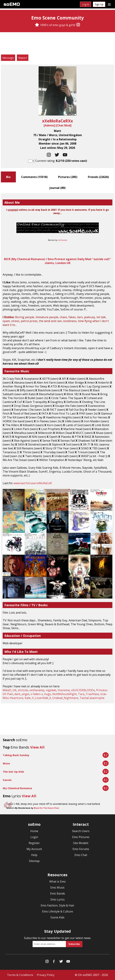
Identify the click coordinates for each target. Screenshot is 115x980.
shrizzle (23, 690)
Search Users (81, 831)
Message (8, 58)
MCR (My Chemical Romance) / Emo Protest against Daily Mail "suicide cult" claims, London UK (57, 261)
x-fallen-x (37, 694)
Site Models (81, 843)
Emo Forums (81, 849)
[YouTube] (68, 962)
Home (34, 831)
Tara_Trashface (88, 694)
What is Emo (57, 882)
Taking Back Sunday (16, 755)
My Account (34, 849)
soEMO (12, 4)
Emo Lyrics (58, 899)
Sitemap (34, 861)
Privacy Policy (46, 975)
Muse (6, 763)
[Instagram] (78, 25)
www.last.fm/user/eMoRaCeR (33, 483)
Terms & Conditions (20, 975)
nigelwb (51, 690)
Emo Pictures (81, 837)
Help (34, 855)
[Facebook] (54, 962)
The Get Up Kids (13, 772)
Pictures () (68, 177)
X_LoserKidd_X (41, 698)
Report (23, 58)
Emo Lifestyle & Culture (57, 911)
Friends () (98, 177)
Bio (8, 177)
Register (34, 843)
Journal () (57, 188)
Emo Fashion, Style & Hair (57, 905)
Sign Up (99, 4)
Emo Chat (81, 855)
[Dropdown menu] (109, 4)
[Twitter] (61, 962)
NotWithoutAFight (64, 694)
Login (34, 837)
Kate (28, 698)
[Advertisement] (58, 44)
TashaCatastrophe (92, 698)
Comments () (34, 177)
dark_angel (22, 694)
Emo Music (57, 887)
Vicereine (64, 690)
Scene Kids (57, 917)
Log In (86, 4)
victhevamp (62, 240)
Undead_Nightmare (65, 698)
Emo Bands (58, 893)
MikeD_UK (10, 690)
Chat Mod (64, 125)
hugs (48, 694)
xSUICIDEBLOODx (83, 690)
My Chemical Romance (17, 788)
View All (37, 747)
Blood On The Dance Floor (46, 808)
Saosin (7, 780)
